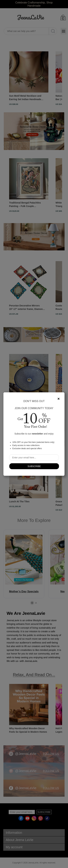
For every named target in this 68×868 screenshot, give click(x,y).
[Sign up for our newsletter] (34, 457)
